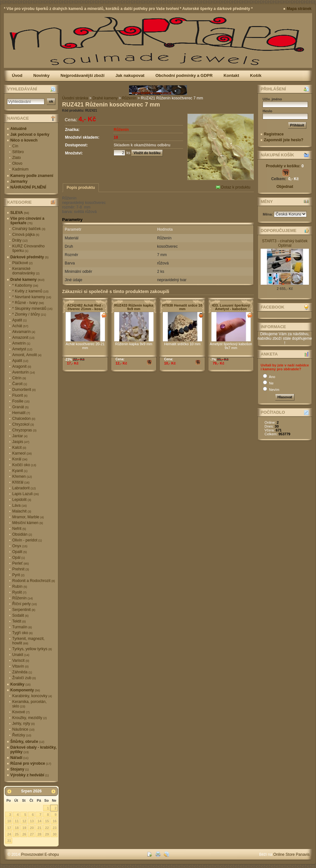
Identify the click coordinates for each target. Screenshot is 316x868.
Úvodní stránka (75, 98)
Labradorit (24, 488)
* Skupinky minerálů (32, 309)
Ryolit (19, 592)
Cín (15, 146)
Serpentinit (24, 610)
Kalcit (19, 448)
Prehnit (21, 569)
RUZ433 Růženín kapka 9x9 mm (134, 307)
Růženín (23, 598)
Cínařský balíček (29, 229)
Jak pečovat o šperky (30, 134)
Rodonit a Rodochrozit (34, 581)
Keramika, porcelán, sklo (29, 704)
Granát (20, 407)
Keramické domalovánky (26, 271)
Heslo (267, 111)
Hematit (21, 413)
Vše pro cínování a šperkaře (27, 221)
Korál (20, 459)
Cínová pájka (26, 235)
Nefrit (19, 529)
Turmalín (22, 627)
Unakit (21, 655)
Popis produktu (81, 188)
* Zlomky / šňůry (29, 314)
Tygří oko (22, 633)
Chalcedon (24, 419)
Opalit (19, 552)
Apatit (19, 320)
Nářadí (19, 758)
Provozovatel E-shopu (40, 854)
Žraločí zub (24, 678)
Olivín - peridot (27, 540)
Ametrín (21, 343)
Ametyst (22, 349)
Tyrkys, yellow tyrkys (32, 649)
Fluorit (20, 395)
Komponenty (25, 690)
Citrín (19, 378)
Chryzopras (24, 430)
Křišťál (21, 482)
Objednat (285, 187)
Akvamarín (24, 332)
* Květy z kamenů (30, 291)
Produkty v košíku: (285, 166)
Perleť (21, 563)
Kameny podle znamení (32, 176)
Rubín (20, 586)
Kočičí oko (24, 465)
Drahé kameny (27, 280)
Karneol (22, 453)
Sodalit (20, 615)
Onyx (20, 546)
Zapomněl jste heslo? (284, 140)
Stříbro (18, 152)
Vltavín (20, 666)
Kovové (21, 712)
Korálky (20, 684)
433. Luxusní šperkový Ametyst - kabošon (231, 307)
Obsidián (22, 534)
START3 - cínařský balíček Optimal (285, 243)
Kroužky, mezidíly (29, 718)
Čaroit (20, 384)
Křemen (22, 476)
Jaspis (21, 442)
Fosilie (21, 401)
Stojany (19, 769)
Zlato (17, 158)
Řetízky (22, 735)
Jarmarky (19, 181)
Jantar (20, 436)
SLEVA (20, 213)
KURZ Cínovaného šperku (28, 248)
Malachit (22, 511)
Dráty (20, 240)
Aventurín (23, 372)
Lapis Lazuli (25, 494)
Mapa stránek (299, 9)
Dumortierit (24, 390)
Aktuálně (19, 129)
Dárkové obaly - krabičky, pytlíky (33, 750)
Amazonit (23, 337)
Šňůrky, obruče (27, 742)
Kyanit (20, 471)
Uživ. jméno (272, 99)
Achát (20, 326)
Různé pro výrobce (31, 763)
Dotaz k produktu (233, 187)
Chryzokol (23, 424)
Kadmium (20, 169)
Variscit (21, 660)
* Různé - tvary (28, 303)
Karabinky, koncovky (32, 696)
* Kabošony (25, 285)
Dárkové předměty (29, 257)
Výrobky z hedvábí (29, 775)
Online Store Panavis (291, 854)
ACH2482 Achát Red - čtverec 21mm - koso (85, 307)
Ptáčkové (22, 263)
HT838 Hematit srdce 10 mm (182, 307)
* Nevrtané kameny (32, 297)
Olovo (17, 163)
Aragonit (22, 366)
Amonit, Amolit (27, 355)
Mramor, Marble (28, 517)
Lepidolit (22, 500)
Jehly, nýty (23, 724)
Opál (19, 558)
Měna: (269, 214)
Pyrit (18, 575)
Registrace (274, 134)
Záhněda (22, 672)
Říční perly (24, 604)
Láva (19, 505)
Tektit (19, 621)
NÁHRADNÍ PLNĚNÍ (28, 187)
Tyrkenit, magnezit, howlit (28, 641)
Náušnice (23, 729)
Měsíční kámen (28, 523)
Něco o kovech (24, 140)
